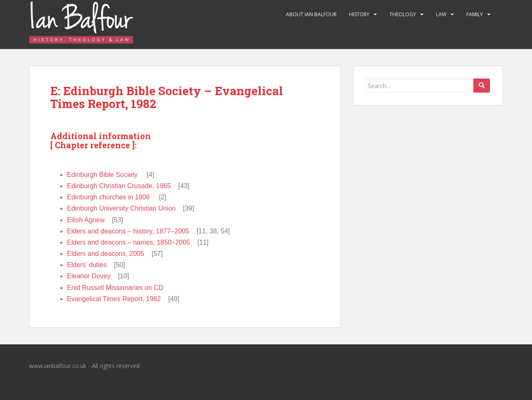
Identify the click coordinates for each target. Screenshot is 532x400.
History (359, 14)
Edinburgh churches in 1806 (108, 197)
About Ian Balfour (311, 14)
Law (441, 14)
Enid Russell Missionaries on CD (115, 288)
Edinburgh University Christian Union (121, 208)
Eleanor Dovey (89, 276)
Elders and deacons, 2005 (106, 254)
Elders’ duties (87, 265)
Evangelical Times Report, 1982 (114, 299)
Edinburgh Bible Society (102, 175)
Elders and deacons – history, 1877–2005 (128, 231)
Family (475, 14)
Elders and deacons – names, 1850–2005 (128, 242)
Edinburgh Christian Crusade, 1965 (119, 186)
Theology (403, 14)
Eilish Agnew (86, 220)
